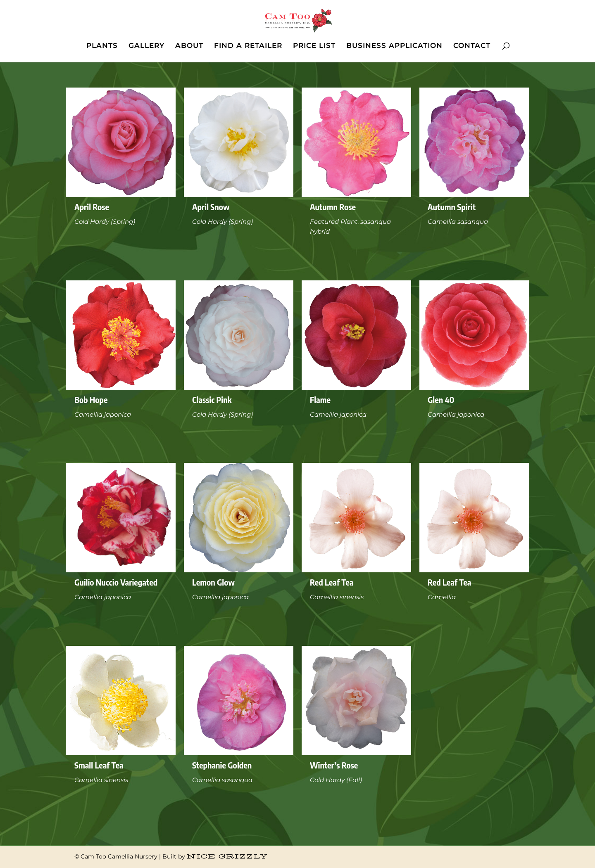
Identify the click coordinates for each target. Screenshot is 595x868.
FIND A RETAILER (248, 46)
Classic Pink (212, 400)
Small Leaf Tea (99, 765)
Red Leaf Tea (332, 582)
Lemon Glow (213, 582)
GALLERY (146, 46)
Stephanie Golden (222, 765)
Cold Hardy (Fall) (336, 780)
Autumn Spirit (452, 207)
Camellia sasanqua (458, 222)
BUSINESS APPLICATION (394, 46)
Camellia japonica (103, 414)
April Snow (211, 207)
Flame (320, 400)
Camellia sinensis (337, 597)
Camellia (442, 597)
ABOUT (189, 46)
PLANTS (102, 46)
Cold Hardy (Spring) (105, 222)
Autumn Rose (333, 207)
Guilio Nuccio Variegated (116, 582)
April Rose (92, 207)
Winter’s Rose (334, 765)
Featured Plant (334, 222)
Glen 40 (441, 400)
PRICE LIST (314, 46)
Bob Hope (91, 400)
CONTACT (472, 46)
